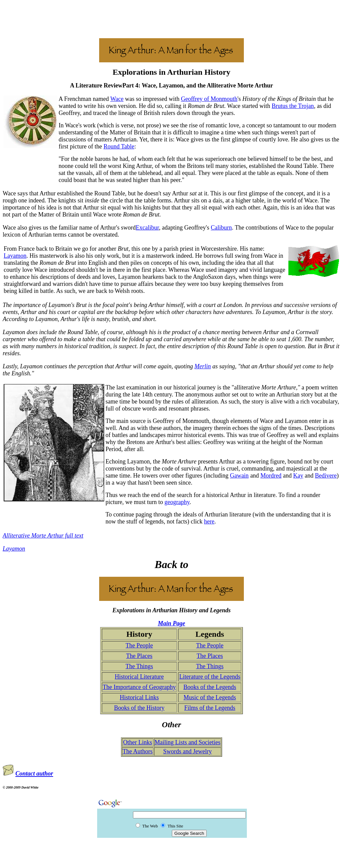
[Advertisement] (171, 18)
